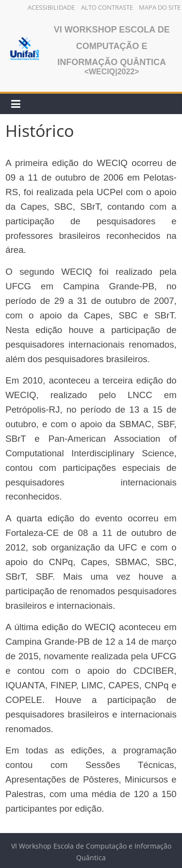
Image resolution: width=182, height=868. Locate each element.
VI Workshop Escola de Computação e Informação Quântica (112, 46)
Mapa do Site (160, 7)
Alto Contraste (107, 7)
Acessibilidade (51, 7)
